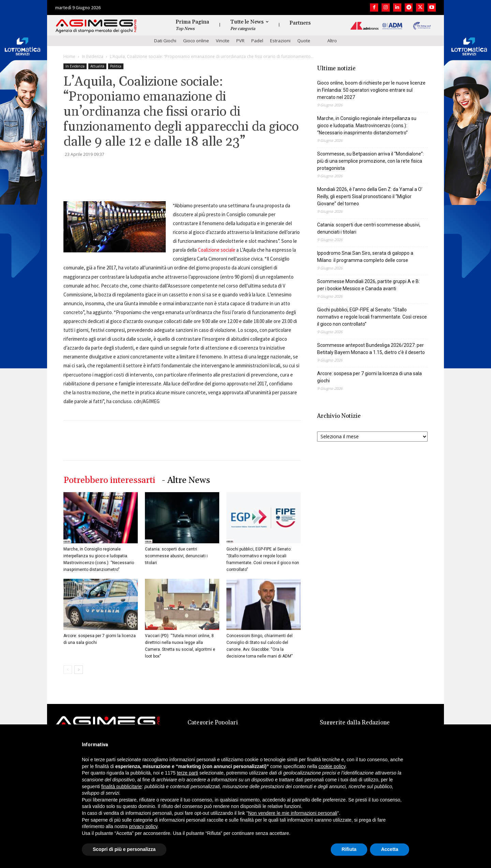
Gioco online (196, 41)
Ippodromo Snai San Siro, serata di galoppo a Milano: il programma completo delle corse (365, 257)
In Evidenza (93, 56)
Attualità (97, 66)
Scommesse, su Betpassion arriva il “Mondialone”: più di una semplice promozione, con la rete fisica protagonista (370, 161)
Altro (332, 41)
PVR (240, 41)
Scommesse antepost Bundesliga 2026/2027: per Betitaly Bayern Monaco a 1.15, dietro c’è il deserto (371, 349)
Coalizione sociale (217, 250)
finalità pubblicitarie (122, 786)
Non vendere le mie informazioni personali (292, 813)
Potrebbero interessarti (109, 480)
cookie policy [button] (332, 766)
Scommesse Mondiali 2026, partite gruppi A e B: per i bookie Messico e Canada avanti (368, 285)
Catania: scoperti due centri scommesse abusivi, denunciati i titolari (176, 556)
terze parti (188, 773)
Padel (257, 41)
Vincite (223, 41)
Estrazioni (280, 41)
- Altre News (186, 480)
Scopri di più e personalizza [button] (124, 849)
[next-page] (79, 670)
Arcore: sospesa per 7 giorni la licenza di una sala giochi (369, 377)
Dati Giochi (165, 41)
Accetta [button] (390, 849)
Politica (116, 66)
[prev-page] (68, 670)
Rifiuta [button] (349, 849)
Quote (304, 41)
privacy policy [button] (143, 826)
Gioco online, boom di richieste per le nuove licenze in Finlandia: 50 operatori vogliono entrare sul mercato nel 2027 (371, 90)
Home (69, 56)
